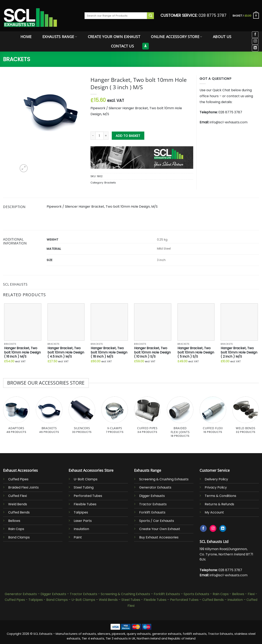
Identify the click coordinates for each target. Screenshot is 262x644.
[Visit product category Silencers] (82, 417)
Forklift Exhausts (152, 512)
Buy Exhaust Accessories (159, 537)
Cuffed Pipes (18, 479)
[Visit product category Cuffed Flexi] (213, 417)
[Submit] (150, 16)
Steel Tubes (131, 600)
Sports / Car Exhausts (157, 521)
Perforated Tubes (88, 496)
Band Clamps (19, 537)
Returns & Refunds (219, 504)
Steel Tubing (84, 487)
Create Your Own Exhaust (114, 37)
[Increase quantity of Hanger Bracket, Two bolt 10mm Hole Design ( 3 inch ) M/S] (106, 136)
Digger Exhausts (152, 496)
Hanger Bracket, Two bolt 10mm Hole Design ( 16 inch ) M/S (22, 352)
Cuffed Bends (19, 512)
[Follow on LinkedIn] (255, 48)
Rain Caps (16, 529)
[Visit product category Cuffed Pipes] (147, 417)
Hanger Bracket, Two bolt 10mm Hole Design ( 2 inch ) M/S (239, 352)
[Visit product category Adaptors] (16, 417)
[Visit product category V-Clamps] (115, 417)
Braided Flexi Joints (23, 487)
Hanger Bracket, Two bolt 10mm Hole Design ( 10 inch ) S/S (152, 352)
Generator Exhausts (155, 487)
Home (26, 37)
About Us (222, 37)
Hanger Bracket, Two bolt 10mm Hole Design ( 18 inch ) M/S (109, 352)
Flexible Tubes (85, 504)
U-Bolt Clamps (86, 479)
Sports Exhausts (196, 594)
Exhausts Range (60, 37)
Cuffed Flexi (18, 496)
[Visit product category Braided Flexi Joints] (180, 419)
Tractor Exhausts (153, 504)
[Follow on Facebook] (255, 35)
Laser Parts (83, 521)
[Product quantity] (99, 136)
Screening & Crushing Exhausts (164, 479)
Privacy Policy (216, 487)
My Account (214, 512)
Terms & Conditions (220, 496)
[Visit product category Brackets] (49, 417)
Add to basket (128, 136)
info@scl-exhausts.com (229, 122)
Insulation (81, 529)
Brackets (17, 59)
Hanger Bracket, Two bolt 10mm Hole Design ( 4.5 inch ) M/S (66, 352)
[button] (246, 16)
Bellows (14, 521)
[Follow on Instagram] (255, 41)
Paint (78, 537)
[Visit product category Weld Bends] (246, 417)
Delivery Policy (216, 479)
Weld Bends (18, 504)
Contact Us (123, 46)
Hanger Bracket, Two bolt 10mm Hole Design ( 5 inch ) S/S (196, 352)
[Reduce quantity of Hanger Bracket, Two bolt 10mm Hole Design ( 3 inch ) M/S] (93, 136)
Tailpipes (81, 512)
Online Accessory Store (176, 37)
